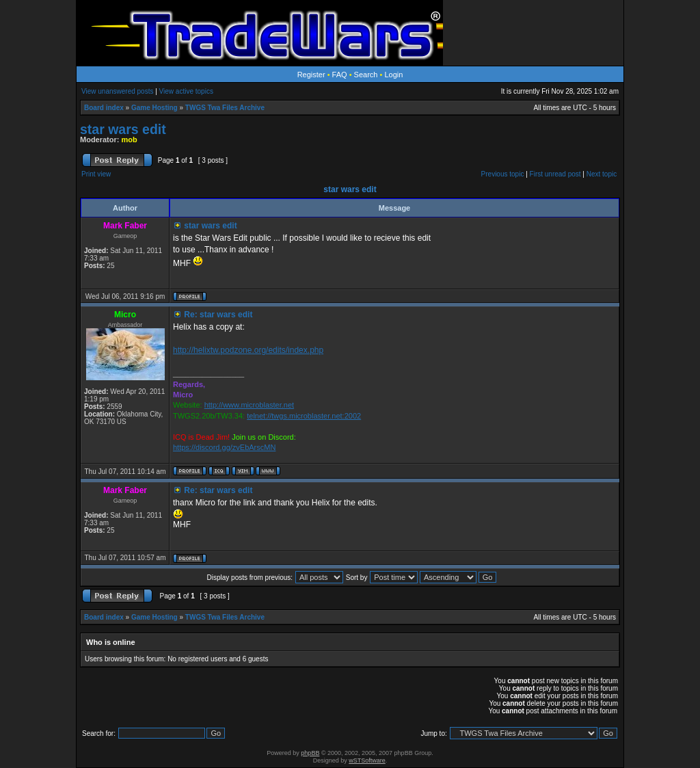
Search (366, 75)
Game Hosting (154, 108)
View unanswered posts (117, 91)
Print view (96, 174)
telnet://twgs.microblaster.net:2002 (304, 416)
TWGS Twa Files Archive (225, 108)
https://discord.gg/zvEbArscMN (224, 447)
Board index (104, 108)
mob (130, 140)
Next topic (602, 174)
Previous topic (503, 174)
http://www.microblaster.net (249, 405)
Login (393, 75)
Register (311, 75)
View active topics (186, 91)
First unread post (555, 174)
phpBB (310, 753)
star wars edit (123, 129)
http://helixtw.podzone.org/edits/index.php (248, 350)
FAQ (340, 75)
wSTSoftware (367, 760)
